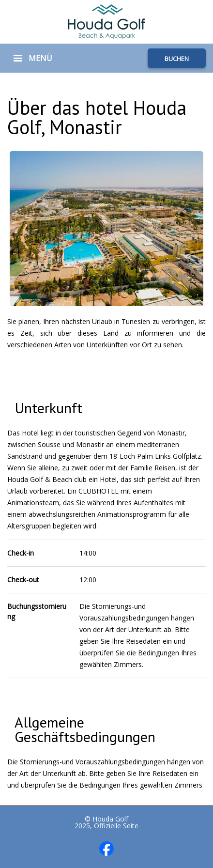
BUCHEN (177, 59)
